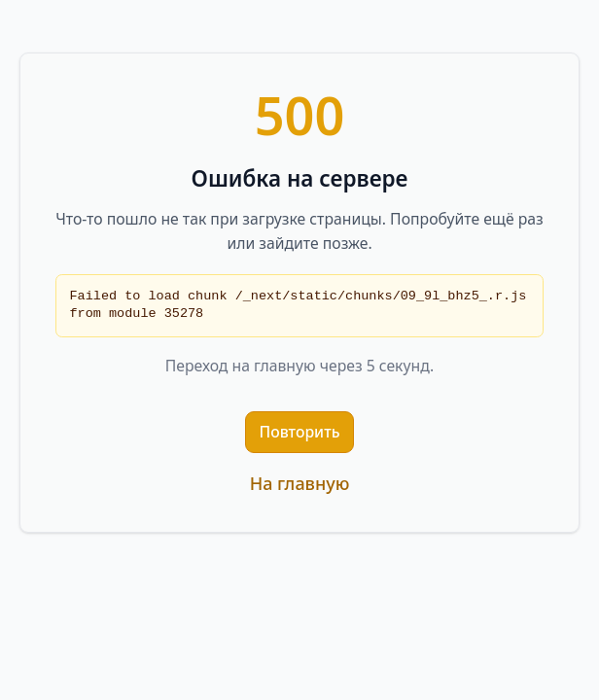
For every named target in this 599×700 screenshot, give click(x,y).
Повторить (300, 432)
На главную (300, 483)
